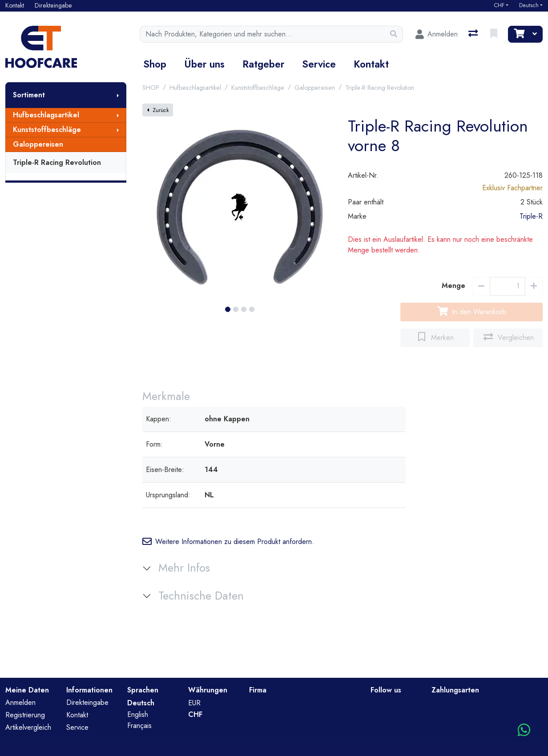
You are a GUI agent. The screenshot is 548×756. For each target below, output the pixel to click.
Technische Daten (201, 596)
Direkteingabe (87, 702)
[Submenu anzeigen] (118, 95)
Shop (155, 64)
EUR (194, 703)
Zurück (158, 110)
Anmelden (20, 702)
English (138, 714)
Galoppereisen (38, 144)
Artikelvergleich (28, 727)
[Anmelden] (437, 34)
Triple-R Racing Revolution (57, 162)
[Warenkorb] (518, 34)
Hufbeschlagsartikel (46, 115)
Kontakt (371, 64)
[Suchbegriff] (262, 34)
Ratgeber (263, 64)
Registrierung (25, 715)
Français (139, 726)
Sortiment (29, 95)
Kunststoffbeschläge (47, 130)
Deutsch (529, 5)
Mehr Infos (184, 568)
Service (319, 64)
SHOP (151, 88)
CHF (499, 5)
